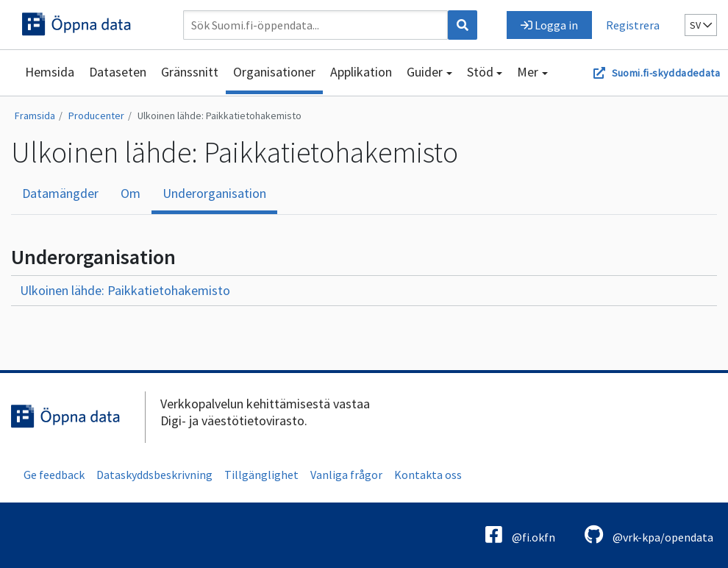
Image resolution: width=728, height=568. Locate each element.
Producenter (96, 116)
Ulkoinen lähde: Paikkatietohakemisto (220, 116)
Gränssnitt (190, 72)
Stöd (480, 72)
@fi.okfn (520, 535)
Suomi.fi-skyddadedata (666, 73)
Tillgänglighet (261, 475)
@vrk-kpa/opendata (649, 535)
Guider (425, 72)
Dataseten (118, 72)
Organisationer (274, 72)
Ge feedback (54, 475)
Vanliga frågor (346, 475)
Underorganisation (214, 193)
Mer (528, 72)
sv (701, 25)
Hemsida (50, 72)
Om (131, 193)
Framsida (35, 116)
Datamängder (60, 193)
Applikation (361, 72)
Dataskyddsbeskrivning (154, 475)
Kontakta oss (428, 475)
